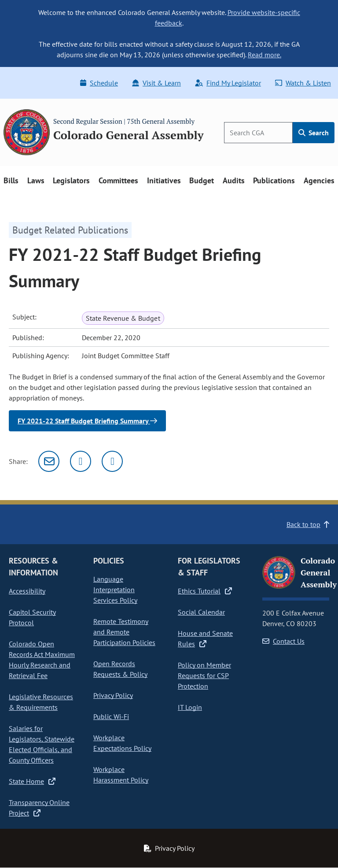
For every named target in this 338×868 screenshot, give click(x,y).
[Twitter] (81, 461)
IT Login (190, 707)
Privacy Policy (113, 695)
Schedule (99, 83)
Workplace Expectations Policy (122, 743)
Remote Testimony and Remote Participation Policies (124, 632)
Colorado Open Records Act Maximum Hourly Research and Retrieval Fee (42, 660)
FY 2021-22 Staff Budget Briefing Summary (87, 421)
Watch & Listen (303, 83)
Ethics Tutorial (205, 591)
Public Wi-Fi (111, 716)
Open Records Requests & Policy (120, 669)
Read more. (265, 55)
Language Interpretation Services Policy (115, 590)
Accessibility (27, 591)
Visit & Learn (156, 83)
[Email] (49, 461)
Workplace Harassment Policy (121, 775)
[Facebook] (112, 461)
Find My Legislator (228, 83)
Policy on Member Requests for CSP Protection (204, 675)
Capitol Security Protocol (32, 617)
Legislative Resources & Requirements (41, 702)
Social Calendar (201, 612)
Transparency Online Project (39, 808)
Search (314, 133)
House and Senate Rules (205, 638)
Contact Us (283, 641)
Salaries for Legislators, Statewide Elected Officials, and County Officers (42, 744)
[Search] (258, 133)
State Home (32, 781)
